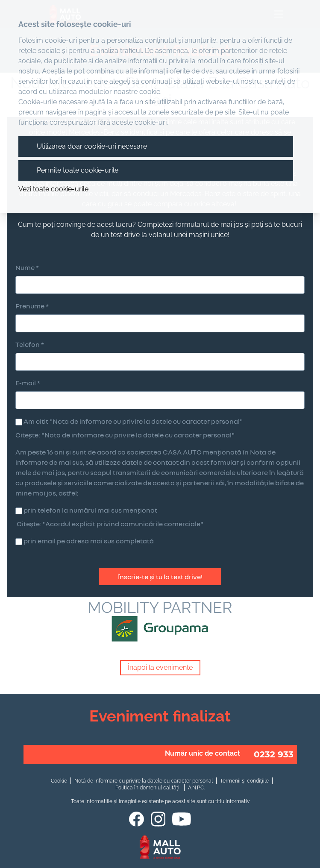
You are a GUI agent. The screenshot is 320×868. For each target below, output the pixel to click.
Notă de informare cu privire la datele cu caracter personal (144, 781)
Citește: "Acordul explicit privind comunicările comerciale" (110, 524)
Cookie (59, 781)
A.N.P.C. (196, 788)
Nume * (27, 267)
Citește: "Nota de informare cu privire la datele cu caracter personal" (125, 435)
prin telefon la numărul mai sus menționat (90, 510)
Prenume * (32, 306)
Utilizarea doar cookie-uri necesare (92, 146)
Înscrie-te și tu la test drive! (160, 577)
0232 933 (274, 754)
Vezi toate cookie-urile (53, 189)
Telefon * (30, 344)
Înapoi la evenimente (160, 667)
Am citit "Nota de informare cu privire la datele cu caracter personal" (133, 421)
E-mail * (28, 383)
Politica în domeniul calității (148, 788)
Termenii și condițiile (244, 781)
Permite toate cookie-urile (78, 170)
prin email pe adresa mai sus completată (89, 541)
